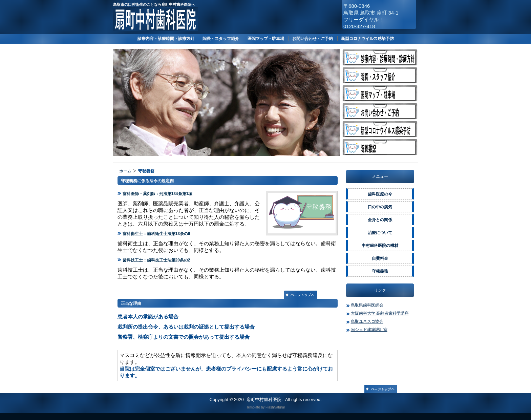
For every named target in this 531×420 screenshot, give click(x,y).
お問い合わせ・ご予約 (313, 39)
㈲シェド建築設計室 (369, 330)
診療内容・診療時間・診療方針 (166, 39)
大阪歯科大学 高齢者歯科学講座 (380, 313)
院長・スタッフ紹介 (221, 39)
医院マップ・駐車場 (266, 39)
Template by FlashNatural (265, 407)
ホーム (125, 171)
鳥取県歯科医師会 (367, 305)
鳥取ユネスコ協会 (367, 321)
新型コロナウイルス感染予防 (367, 39)
